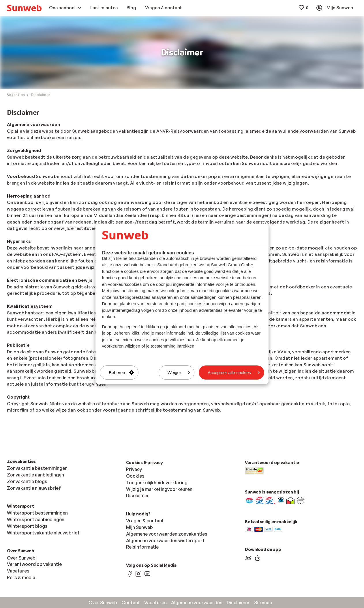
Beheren (121, 373)
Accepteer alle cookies (234, 373)
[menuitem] (24, 8)
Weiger (179, 373)
